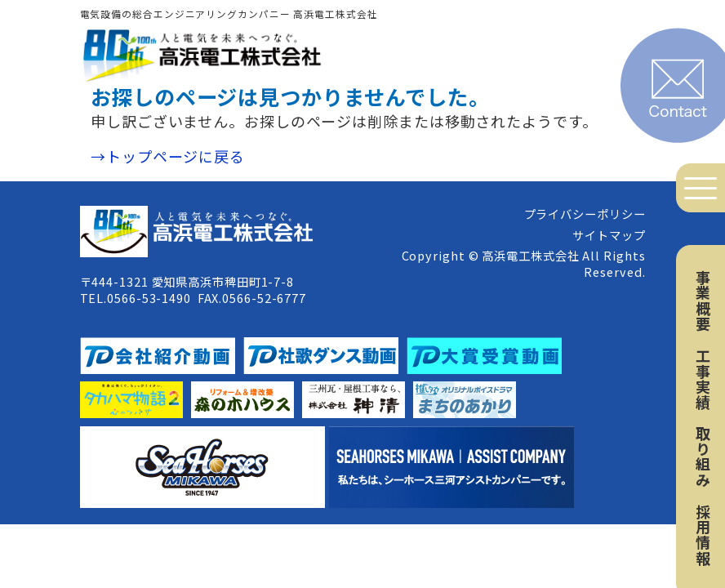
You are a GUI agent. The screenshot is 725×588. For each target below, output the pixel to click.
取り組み (703, 457)
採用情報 (703, 535)
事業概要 (703, 301)
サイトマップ (609, 235)
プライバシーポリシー (585, 214)
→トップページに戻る (168, 156)
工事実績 (703, 379)
